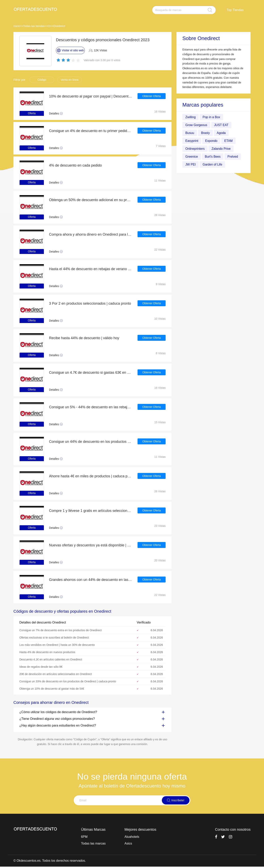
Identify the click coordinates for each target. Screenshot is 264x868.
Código (42, 80)
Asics (128, 843)
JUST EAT (222, 125)
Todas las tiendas (34, 26)
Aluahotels (132, 837)
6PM (84, 837)
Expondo (212, 141)
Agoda (222, 133)
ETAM (229, 141)
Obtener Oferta (151, 96)
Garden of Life (213, 164)
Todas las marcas (93, 843)
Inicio (17, 26)
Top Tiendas (235, 10)
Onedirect (59, 26)
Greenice (192, 157)
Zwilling (191, 117)
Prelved (233, 157)
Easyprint (192, 141)
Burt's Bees (213, 157)
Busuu (190, 133)
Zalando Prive (222, 149)
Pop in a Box (212, 117)
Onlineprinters (195, 149)
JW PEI (191, 164)
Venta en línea (70, 80)
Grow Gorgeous (197, 125)
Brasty (206, 133)
